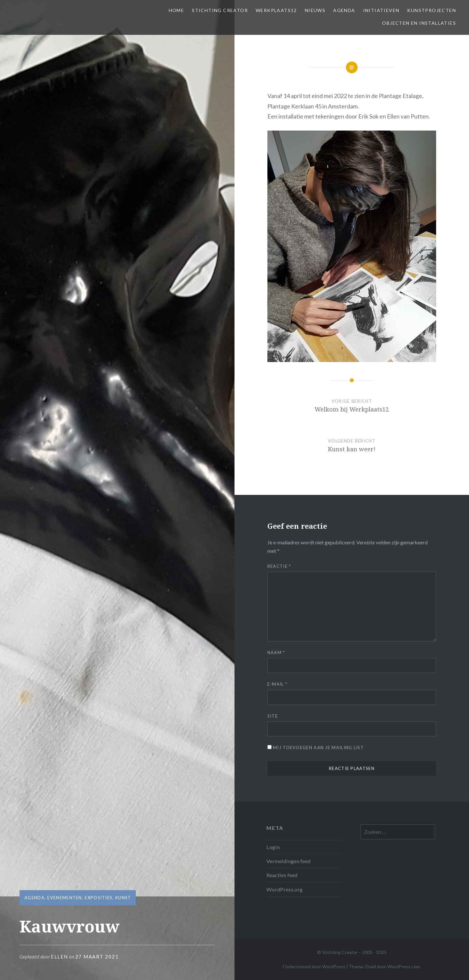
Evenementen (64, 898)
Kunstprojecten (432, 10)
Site (273, 716)
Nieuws (315, 10)
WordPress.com (404, 966)
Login (273, 847)
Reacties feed (282, 875)
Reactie (279, 566)
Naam (276, 652)
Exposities (99, 898)
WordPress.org (284, 889)
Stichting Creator (220, 10)
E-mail (277, 684)
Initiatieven (381, 10)
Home (177, 10)
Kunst (123, 898)
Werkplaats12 (276, 10)
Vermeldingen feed (288, 861)
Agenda (344, 10)
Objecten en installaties (419, 23)
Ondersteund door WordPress (314, 966)
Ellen (59, 957)
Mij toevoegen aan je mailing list (316, 748)
